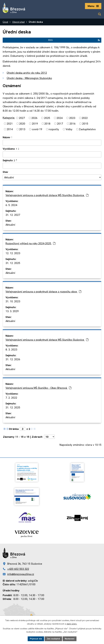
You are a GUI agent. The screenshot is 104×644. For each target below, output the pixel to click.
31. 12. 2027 (13, 215)
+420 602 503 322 (18, 569)
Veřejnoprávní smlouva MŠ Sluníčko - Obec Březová (38, 388)
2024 (60, 118)
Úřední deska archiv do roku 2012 (27, 73)
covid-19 (37, 129)
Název (6, 137)
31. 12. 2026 (13, 359)
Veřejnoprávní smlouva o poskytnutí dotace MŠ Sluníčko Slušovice (47, 195)
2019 (35, 124)
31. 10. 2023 (13, 301)
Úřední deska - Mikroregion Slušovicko (29, 78)
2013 (22, 129)
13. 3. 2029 (12, 311)
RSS (74, 40)
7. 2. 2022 (11, 398)
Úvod (5, 22)
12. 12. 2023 (13, 253)
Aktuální (10, 225)
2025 (47, 118)
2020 (22, 124)
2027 (22, 118)
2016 (72, 124)
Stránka (14, 429)
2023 (72, 118)
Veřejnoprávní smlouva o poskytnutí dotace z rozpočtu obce (43, 292)
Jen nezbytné (53, 639)
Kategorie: (9, 118)
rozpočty (54, 129)
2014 (10, 129)
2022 (85, 118)
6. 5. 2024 (11, 205)
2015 (85, 124)
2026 (34, 118)
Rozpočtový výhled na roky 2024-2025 (30, 243)
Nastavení (70, 639)
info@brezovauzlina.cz (21, 574)
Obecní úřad (18, 22)
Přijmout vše (36, 639)
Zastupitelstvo (87, 129)
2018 (47, 124)
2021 (10, 124)
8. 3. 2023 (11, 349)
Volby (69, 129)
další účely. (72, 624)
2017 (60, 124)
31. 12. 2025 (13, 263)
